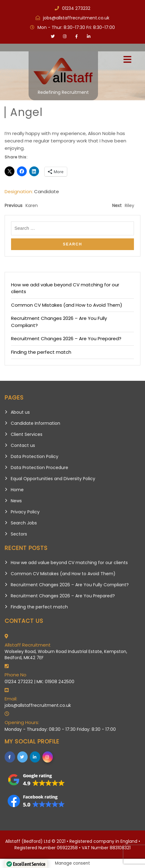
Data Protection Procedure (39, 468)
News (16, 501)
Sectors (19, 534)
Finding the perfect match (41, 352)
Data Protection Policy (35, 456)
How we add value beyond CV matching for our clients (69, 563)
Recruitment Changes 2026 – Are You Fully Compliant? (70, 585)
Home (17, 490)
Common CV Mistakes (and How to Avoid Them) (67, 305)
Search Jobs (24, 523)
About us (20, 412)
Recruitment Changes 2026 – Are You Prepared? (66, 338)
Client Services (27, 434)
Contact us (23, 445)
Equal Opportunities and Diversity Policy (53, 479)
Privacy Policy (25, 512)
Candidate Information (35, 423)
